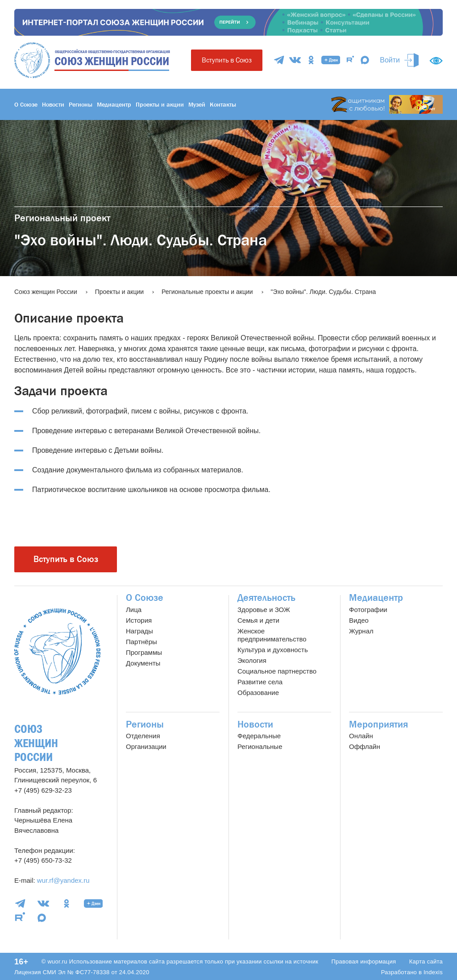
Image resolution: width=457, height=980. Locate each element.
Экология (252, 660)
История (139, 620)
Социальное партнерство (277, 671)
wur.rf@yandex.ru (63, 880)
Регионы (81, 104)
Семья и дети (258, 620)
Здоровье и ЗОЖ (264, 610)
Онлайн (361, 736)
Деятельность (266, 598)
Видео (359, 620)
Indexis (433, 972)
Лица (134, 610)
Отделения (143, 736)
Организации (146, 746)
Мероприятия (378, 724)
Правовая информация (364, 961)
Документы (143, 663)
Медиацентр (114, 104)
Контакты (223, 104)
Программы (144, 652)
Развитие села (260, 682)
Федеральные (259, 736)
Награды (139, 631)
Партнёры (141, 642)
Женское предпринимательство (272, 635)
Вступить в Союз (227, 60)
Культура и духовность (273, 650)
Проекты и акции (160, 104)
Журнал (361, 631)
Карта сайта (426, 961)
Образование (258, 693)
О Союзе (26, 104)
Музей (197, 104)
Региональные (260, 746)
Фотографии (368, 610)
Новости (53, 104)
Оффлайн (365, 746)
